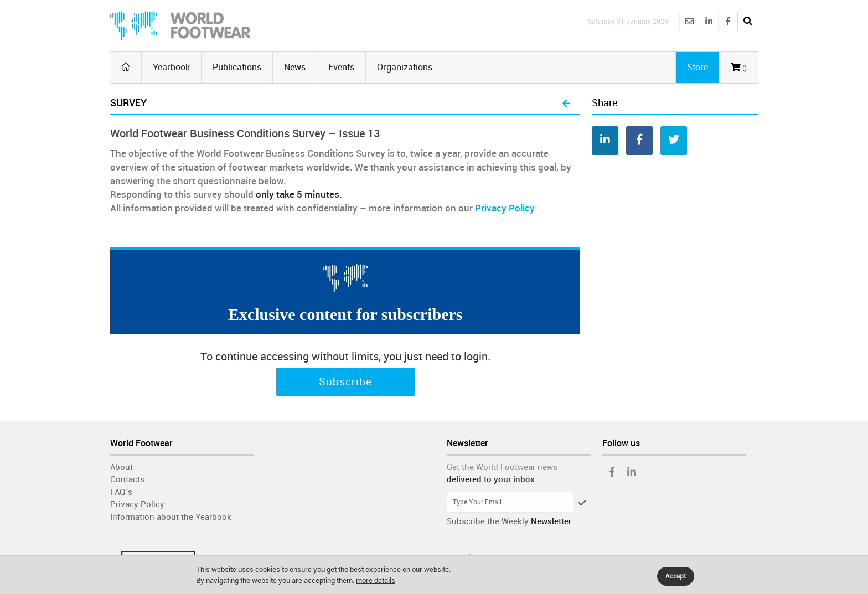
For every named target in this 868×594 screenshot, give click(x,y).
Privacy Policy (505, 208)
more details (376, 580)
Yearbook (171, 67)
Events (341, 67)
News (295, 67)
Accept (676, 576)
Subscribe (345, 382)
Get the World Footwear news (502, 467)
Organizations (405, 67)
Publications (237, 67)
